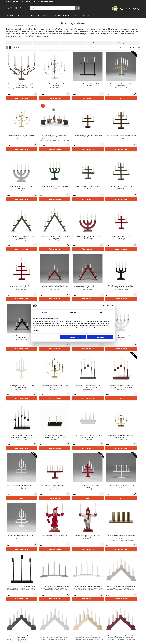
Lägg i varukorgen (16, 89)
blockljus (58, 523)
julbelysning (74, 514)
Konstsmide (10, 400)
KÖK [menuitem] (39, 16)
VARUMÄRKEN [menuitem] (84, 16)
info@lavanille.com (15, 636)
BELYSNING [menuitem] (11, 16)
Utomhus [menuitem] (56, 16)
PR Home (105, 466)
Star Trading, (49, 466)
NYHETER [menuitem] (67, 16)
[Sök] (81, 8)
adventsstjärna (36, 520)
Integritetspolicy (45, 633)
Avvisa (73, 337)
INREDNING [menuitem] (30, 16)
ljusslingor (38, 523)
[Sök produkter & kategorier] (61, 8)
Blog (41, 637)
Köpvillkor (77, 631)
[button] (134, 8)
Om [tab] (101, 312)
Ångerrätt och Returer (46, 631)
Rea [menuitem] (74, 16)
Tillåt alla (100, 337)
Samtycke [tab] (45, 312)
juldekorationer (24, 523)
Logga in (77, 638)
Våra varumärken (45, 639)
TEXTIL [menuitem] (20, 16)
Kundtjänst (77, 629)
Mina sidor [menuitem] (127, 8)
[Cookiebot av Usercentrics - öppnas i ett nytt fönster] (105, 306)
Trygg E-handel (44, 629)
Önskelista (77, 640)
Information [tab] (73, 312)
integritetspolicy (120, 608)
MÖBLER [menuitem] (46, 16)
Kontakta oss (44, 635)
